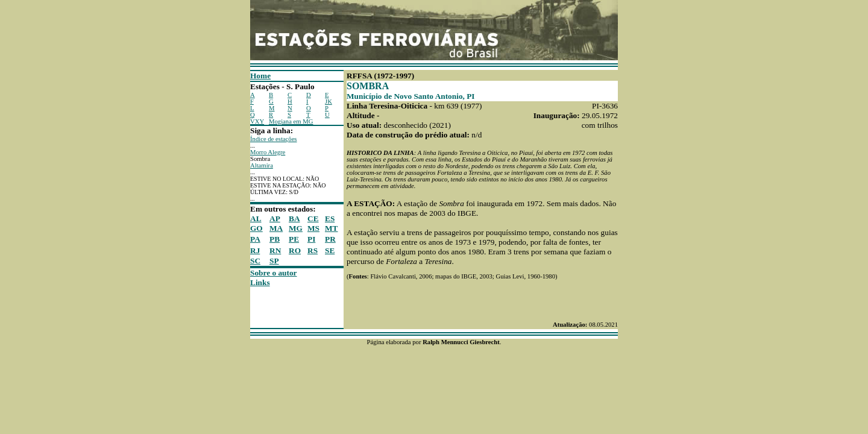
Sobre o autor (274, 273)
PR (330, 239)
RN (275, 250)
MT (331, 228)
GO (256, 228)
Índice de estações (274, 139)
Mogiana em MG (291, 121)
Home (260, 76)
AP (275, 219)
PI (311, 239)
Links (260, 282)
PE (294, 239)
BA (294, 219)
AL (256, 219)
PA (255, 239)
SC (255, 261)
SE (330, 250)
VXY (257, 121)
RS (313, 250)
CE (313, 219)
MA (276, 228)
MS (313, 228)
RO (295, 250)
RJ (255, 250)
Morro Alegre (268, 152)
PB (275, 239)
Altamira (262, 165)
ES (330, 219)
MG (296, 228)
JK (329, 102)
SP (274, 261)
